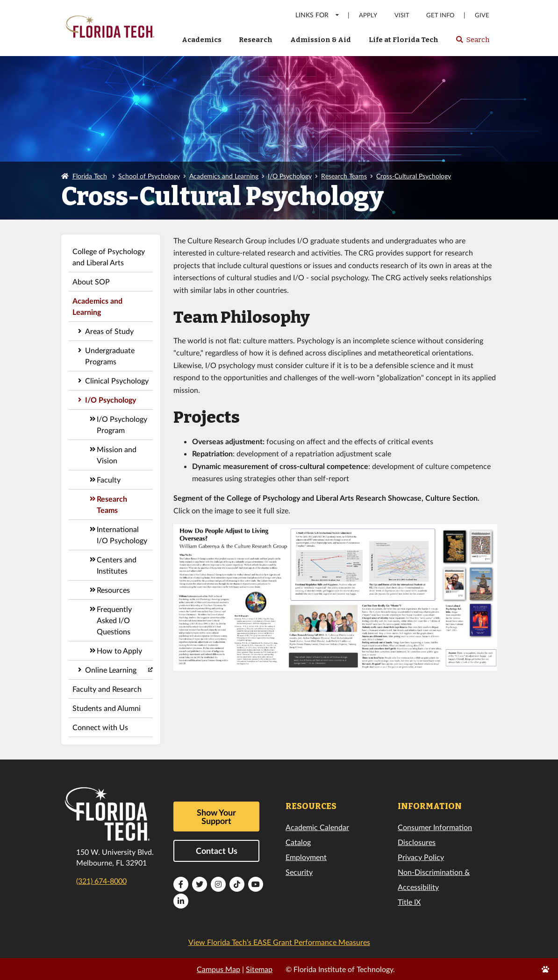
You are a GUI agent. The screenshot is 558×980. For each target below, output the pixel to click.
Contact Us (217, 851)
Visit (402, 15)
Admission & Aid (321, 40)
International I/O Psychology (122, 535)
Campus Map (218, 969)
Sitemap (259, 969)
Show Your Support (216, 817)
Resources (113, 590)
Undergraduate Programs (110, 356)
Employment (306, 857)
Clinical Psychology (117, 380)
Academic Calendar (317, 827)
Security (299, 872)
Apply (368, 15)
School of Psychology (149, 176)
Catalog (298, 842)
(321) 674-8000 (101, 881)
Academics (202, 40)
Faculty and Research (107, 689)
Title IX (409, 902)
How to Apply (119, 650)
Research (256, 40)
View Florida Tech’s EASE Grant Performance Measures (279, 942)
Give (482, 15)
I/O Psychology (290, 176)
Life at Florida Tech (404, 40)
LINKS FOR (318, 15)
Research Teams (344, 176)
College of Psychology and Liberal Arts (109, 257)
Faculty (109, 479)
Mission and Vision (117, 455)
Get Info (440, 15)
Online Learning (111, 670)
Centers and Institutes (117, 565)
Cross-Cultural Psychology (414, 176)
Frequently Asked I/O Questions (114, 620)
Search (472, 43)
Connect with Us (100, 727)
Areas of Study (109, 331)
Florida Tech (90, 176)
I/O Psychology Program (122, 424)
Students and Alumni (107, 708)
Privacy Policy (421, 857)
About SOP (91, 281)
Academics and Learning (224, 176)
